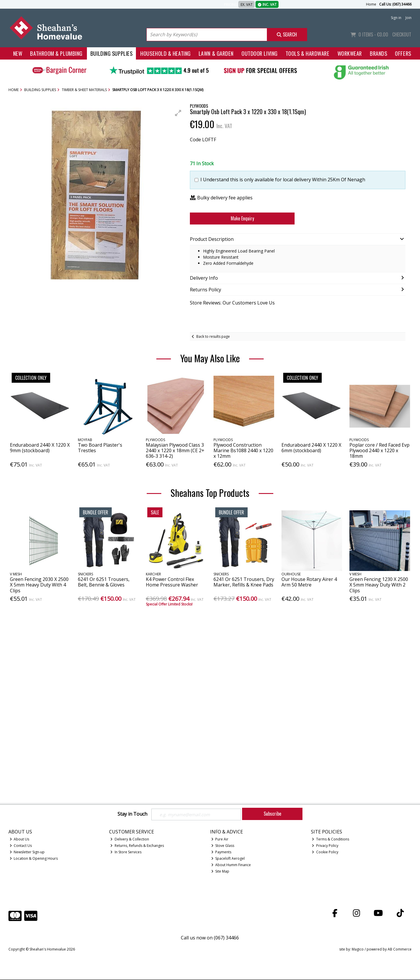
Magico (358, 949)
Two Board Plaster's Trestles (100, 448)
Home (371, 4)
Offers (403, 53)
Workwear (350, 53)
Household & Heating (166, 53)
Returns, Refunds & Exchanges (137, 846)
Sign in (396, 18)
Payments (221, 853)
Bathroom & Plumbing (56, 53)
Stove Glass (223, 846)
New (18, 53)
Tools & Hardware (308, 53)
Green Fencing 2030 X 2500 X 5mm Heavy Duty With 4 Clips (39, 585)
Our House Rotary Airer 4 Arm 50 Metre (309, 582)
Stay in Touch (132, 814)
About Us (20, 840)
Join (408, 18)
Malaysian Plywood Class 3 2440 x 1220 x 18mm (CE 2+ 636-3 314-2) (175, 450)
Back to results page (213, 336)
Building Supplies (111, 53)
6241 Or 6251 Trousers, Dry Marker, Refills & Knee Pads (244, 582)
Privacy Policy (325, 846)
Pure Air (220, 840)
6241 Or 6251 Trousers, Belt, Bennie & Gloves (104, 582)
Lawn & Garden (216, 53)
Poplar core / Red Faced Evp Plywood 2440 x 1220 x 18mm (379, 450)
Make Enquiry (242, 218)
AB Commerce (400, 949)
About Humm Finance (231, 865)
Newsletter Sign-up (27, 853)
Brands (378, 53)
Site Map (220, 872)
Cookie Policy (325, 853)
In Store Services (126, 853)
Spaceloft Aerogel (228, 859)
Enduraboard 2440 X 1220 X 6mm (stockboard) (311, 448)
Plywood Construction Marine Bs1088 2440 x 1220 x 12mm (243, 450)
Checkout (402, 34)
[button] (178, 113)
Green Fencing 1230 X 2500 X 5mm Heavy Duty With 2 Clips (379, 585)
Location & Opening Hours (34, 859)
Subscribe (272, 814)
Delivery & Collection (130, 840)
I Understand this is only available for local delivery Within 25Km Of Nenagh (283, 180)
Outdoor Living (260, 53)
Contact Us (21, 846)
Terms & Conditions (330, 840)
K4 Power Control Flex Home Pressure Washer (172, 582)
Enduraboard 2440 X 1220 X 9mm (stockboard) (40, 448)
